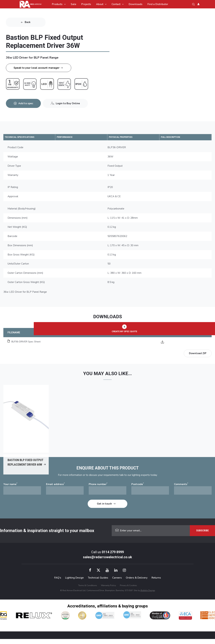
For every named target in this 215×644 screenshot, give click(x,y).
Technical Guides (98, 583)
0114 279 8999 (113, 557)
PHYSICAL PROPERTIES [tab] (125, 137)
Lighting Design (74, 583)
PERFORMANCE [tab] (68, 137)
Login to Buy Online (72, 101)
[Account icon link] (198, 4)
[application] (64, 4)
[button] (193, 4)
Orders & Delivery (137, 583)
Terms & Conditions (88, 590)
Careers (117, 583)
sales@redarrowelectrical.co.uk (107, 562)
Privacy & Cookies (128, 590)
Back (28, 22)
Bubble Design (148, 595)
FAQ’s (58, 583)
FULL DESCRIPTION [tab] (175, 137)
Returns (156, 583)
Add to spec (27, 101)
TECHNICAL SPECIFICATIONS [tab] (25, 137)
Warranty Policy (108, 590)
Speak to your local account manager (37, 68)
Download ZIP (198, 354)
